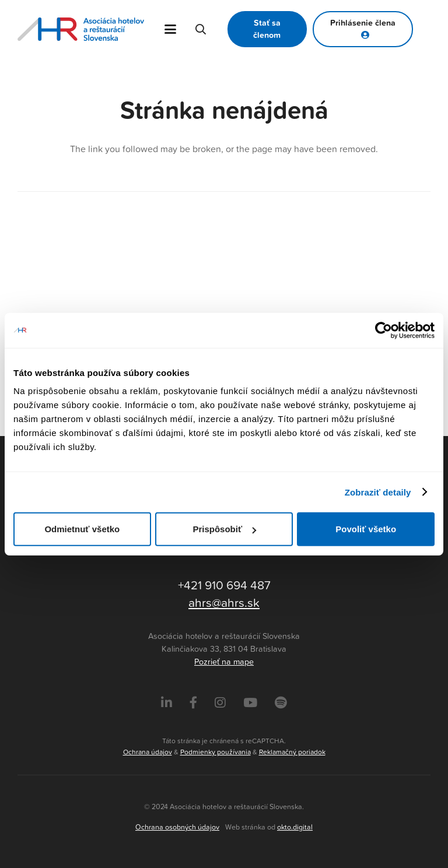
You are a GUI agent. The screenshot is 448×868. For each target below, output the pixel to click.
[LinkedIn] (167, 703)
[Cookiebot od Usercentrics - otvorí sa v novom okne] (384, 330)
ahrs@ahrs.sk (224, 602)
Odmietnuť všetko (82, 529)
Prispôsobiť (224, 529)
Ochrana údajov (148, 752)
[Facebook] (193, 703)
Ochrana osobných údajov (177, 827)
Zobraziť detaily (378, 492)
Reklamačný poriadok (292, 752)
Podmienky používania (216, 752)
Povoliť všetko (366, 529)
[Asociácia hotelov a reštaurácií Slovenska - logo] (81, 29)
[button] (171, 29)
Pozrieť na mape (224, 662)
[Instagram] (220, 703)
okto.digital (295, 827)
